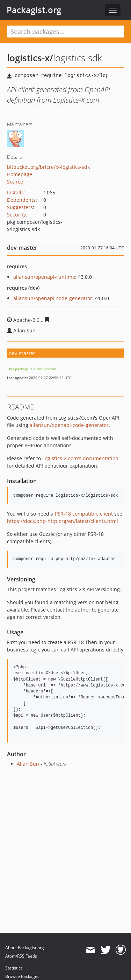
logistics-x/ (30, 58)
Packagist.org (34, 10)
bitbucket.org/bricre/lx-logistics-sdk (48, 167)
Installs (15, 192)
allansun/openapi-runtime (44, 277)
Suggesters (20, 207)
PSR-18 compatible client (84, 514)
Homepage (20, 174)
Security (16, 215)
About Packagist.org (25, 948)
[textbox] (65, 32)
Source (15, 182)
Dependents (21, 200)
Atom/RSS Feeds (21, 956)
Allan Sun (28, 764)
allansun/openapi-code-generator (53, 298)
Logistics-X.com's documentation (80, 458)
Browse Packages (22, 976)
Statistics (14, 968)
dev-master (22, 353)
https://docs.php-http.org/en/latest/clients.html (63, 521)
